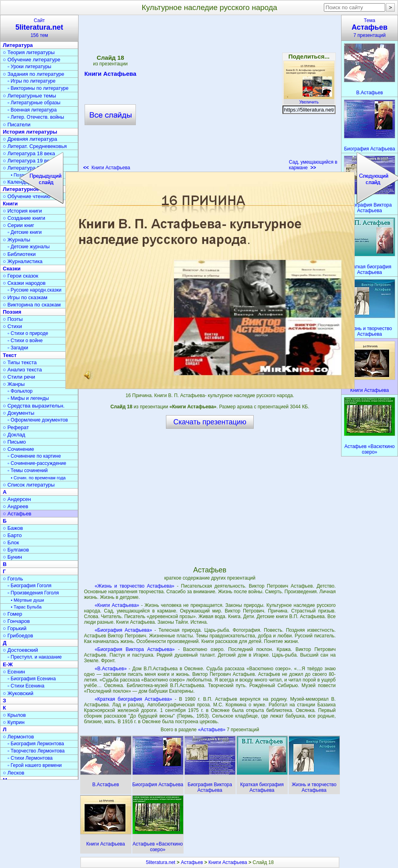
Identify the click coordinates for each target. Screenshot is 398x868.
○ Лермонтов (18, 737)
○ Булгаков (16, 550)
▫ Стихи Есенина (26, 686)
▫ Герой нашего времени (35, 765)
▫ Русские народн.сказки (34, 290)
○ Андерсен (17, 499)
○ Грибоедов (18, 636)
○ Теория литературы (29, 52)
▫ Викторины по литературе (38, 88)
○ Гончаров (16, 621)
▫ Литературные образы (34, 103)
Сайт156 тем (39, 28)
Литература (18, 45)
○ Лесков (14, 773)
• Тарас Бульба (26, 607)
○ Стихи (12, 326)
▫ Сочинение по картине (34, 456)
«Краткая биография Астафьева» (133, 699)
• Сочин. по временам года (38, 478)
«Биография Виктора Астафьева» (135, 649)
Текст (10, 355)
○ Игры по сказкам (25, 297)
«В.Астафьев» (111, 669)
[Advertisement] (210, 497)
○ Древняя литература (30, 139)
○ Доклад (14, 435)
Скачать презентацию (210, 422)
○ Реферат (16, 427)
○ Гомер (12, 614)
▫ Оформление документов (38, 420)
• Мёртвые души (27, 600)
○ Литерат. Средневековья (35, 146)
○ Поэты (13, 319)
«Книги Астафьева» (117, 605)
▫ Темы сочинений (28, 471)
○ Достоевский (20, 650)
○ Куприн (14, 722)
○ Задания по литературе (33, 74)
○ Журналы (16, 240)
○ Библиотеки (19, 254)
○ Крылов (14, 715)
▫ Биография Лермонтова (36, 744)
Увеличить (309, 100)
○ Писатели (17, 125)
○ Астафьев (17, 514)
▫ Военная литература (32, 110)
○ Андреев (16, 506)
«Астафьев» (212, 730)
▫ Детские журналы (29, 247)
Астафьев (192, 862)
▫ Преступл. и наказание (35, 657)
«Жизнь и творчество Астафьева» (134, 586)
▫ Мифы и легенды (28, 398)
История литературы (30, 132)
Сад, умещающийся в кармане (313, 165)
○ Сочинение (18, 449)
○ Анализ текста (22, 370)
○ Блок (11, 542)
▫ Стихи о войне (25, 341)
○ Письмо (14, 442)
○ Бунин (12, 557)
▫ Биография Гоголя (29, 586)
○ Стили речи (19, 377)
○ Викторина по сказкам (32, 305)
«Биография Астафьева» (123, 630)
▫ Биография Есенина (32, 679)
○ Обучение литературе (32, 60)
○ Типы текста (20, 362)
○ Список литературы (29, 485)
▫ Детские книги (25, 232)
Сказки (12, 269)
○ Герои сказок (21, 276)
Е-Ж (8, 664)
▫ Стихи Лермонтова (30, 758)
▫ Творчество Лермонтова (36, 751)
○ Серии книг (18, 225)
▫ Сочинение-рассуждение (37, 463)
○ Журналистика (23, 261)
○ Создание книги (24, 218)
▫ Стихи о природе (28, 333)
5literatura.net (161, 862)
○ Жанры (14, 384)
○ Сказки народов (24, 283)
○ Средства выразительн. (34, 406)
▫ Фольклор (20, 391)
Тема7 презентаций (370, 28)
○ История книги (22, 211)
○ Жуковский (18, 693)
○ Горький (15, 628)
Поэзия (12, 312)
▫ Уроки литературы (29, 67)
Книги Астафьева (228, 862)
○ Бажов (13, 528)
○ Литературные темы (29, 96)
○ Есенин (14, 672)
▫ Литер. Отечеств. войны (36, 117)
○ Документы (18, 413)
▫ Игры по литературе (31, 81)
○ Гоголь (13, 579)
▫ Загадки (18, 348)
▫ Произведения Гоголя (33, 593)
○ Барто (12, 535)
